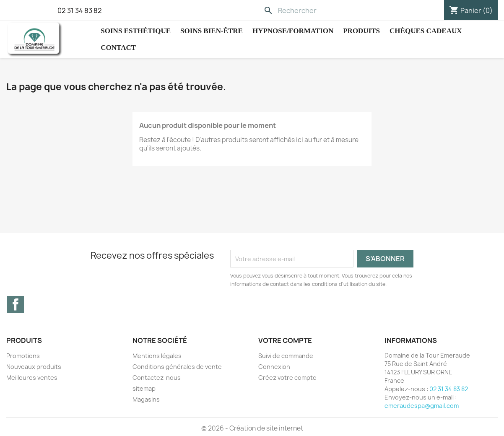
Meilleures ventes (32, 378)
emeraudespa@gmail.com (422, 406)
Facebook (16, 304)
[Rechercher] (318, 10)
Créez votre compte (287, 378)
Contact (118, 48)
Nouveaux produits (34, 367)
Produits (361, 31)
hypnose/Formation (293, 31)
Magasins (146, 399)
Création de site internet (266, 428)
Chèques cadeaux (426, 31)
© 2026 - (215, 428)
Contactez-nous (157, 378)
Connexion (274, 367)
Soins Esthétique (136, 31)
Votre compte (285, 340)
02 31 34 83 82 (80, 10)
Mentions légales (157, 356)
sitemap (144, 388)
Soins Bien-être (212, 31)
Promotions (23, 356)
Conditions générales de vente (177, 367)
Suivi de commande (286, 356)
